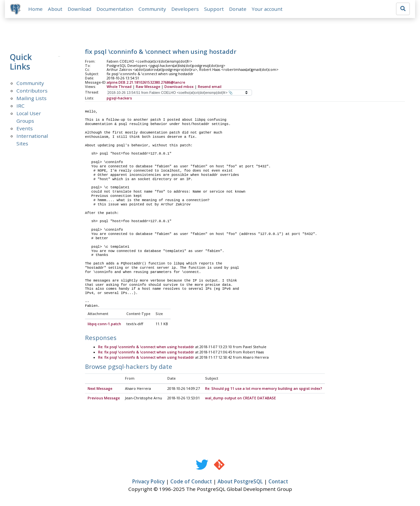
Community (152, 9)
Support (214, 9)
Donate (238, 9)
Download (79, 9)
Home (35, 9)
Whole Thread (119, 87)
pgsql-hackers (119, 98)
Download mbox (179, 87)
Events (25, 128)
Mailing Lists (31, 98)
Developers (185, 9)
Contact (278, 482)
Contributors (32, 91)
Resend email (210, 87)
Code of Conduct (191, 482)
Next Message (100, 389)
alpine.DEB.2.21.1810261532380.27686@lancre (146, 82)
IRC (21, 106)
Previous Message (104, 399)
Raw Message (148, 87)
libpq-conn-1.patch (104, 324)
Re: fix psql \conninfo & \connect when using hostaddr (146, 347)
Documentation (115, 9)
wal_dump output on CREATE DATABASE (241, 399)
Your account (267, 9)
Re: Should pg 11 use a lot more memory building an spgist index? (264, 389)
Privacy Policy (148, 482)
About (55, 9)
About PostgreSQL (240, 482)
